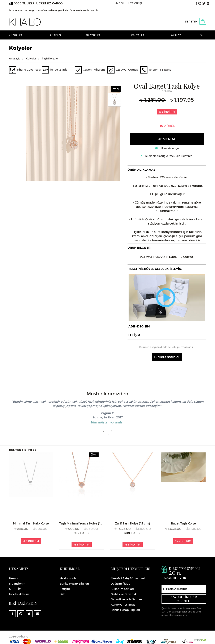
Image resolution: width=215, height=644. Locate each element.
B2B (63, 594)
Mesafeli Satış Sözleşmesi (128, 578)
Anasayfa (15, 58)
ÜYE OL (120, 3)
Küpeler (56, 35)
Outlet (176, 35)
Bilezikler (93, 35)
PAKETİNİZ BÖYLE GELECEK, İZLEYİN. (155, 269)
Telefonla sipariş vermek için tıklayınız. (169, 156)
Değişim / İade (121, 584)
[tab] (167, 170)
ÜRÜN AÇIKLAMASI (142, 170)
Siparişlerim (17, 584)
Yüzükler (16, 35)
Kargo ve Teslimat (123, 605)
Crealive (200, 640)
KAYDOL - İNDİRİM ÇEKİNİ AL (184, 599)
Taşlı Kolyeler (50, 58)
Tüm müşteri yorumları (108, 422)
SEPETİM (191, 22)
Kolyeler (138, 35)
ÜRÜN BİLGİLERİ (139, 248)
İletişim (65, 589)
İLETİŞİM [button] (134, 335)
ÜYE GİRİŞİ (135, 3)
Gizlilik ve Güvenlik (124, 594)
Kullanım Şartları (122, 589)
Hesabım (15, 578)
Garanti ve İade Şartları (126, 599)
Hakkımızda (68, 578)
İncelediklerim (19, 594)
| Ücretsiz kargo (167, 148)
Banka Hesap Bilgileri (74, 584)
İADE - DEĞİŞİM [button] (139, 326)
